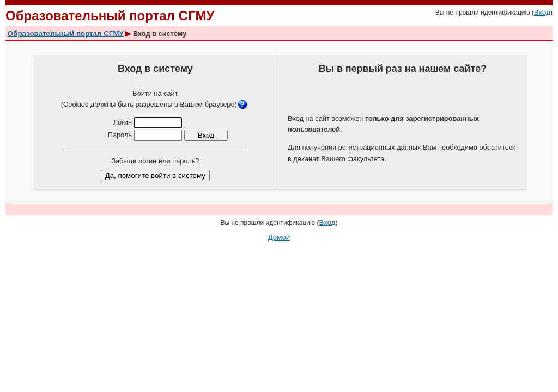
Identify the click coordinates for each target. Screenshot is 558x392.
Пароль (120, 135)
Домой (279, 237)
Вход (542, 12)
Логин (123, 122)
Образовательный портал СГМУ (66, 33)
